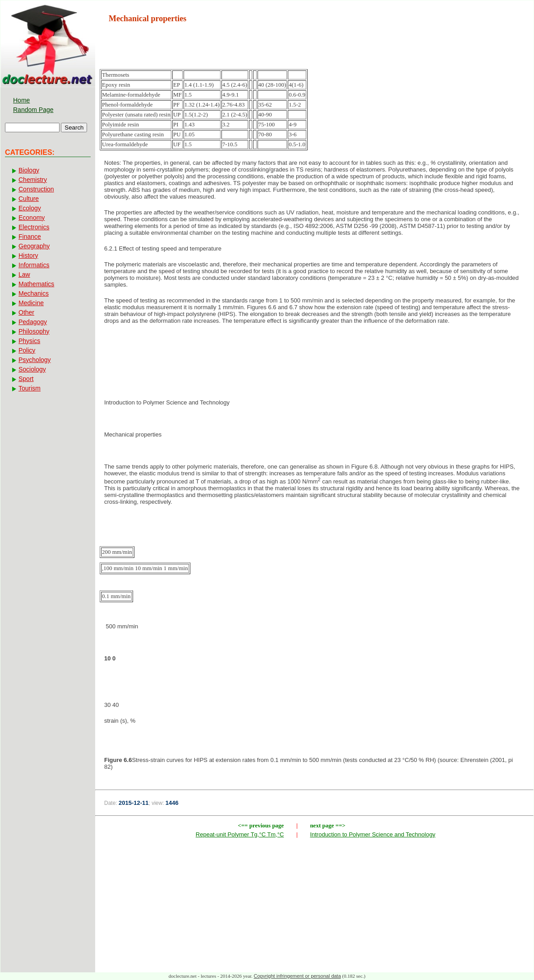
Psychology (35, 360)
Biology (29, 170)
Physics (29, 341)
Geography (34, 246)
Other (26, 312)
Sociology (32, 369)
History (28, 255)
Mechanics (34, 293)
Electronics (34, 227)
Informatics (34, 265)
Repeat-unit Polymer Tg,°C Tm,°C (240, 834)
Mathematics (36, 284)
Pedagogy (33, 322)
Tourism (30, 388)
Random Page (33, 110)
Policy (27, 350)
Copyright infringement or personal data (297, 976)
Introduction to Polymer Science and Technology (373, 834)
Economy (32, 218)
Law (24, 274)
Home (21, 100)
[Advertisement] (314, 361)
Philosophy (34, 331)
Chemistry (33, 180)
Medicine (31, 303)
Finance (30, 237)
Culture (29, 199)
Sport (26, 379)
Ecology (30, 208)
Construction (36, 189)
